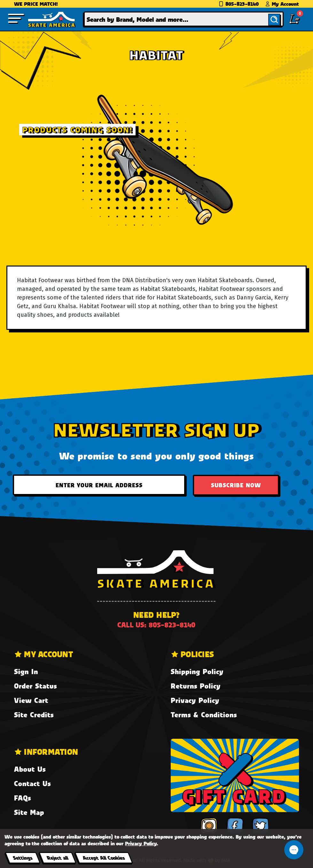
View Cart (31, 700)
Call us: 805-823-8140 (156, 625)
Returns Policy (196, 686)
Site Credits (34, 715)
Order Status (35, 686)
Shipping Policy (197, 671)
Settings (23, 858)
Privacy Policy (195, 700)
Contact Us (32, 783)
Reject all (57, 858)
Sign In (26, 671)
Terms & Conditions (204, 715)
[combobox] (184, 19)
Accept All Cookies (104, 858)
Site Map (29, 812)
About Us (30, 769)
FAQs (23, 798)
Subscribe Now (236, 485)
